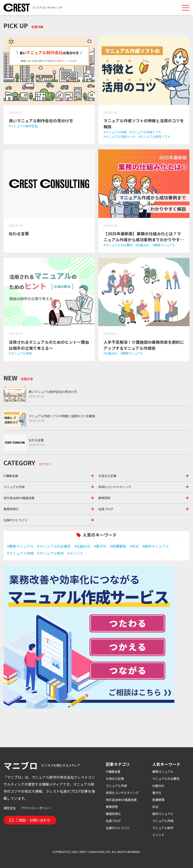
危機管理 (158, 800)
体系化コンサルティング (115, 487)
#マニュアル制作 (51, 553)
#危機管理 (118, 546)
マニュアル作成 (14, 487)
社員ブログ (106, 509)
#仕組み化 (82, 546)
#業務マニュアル (20, 546)
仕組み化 (158, 786)
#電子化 (100, 546)
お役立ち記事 (107, 476)
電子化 (157, 793)
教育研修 (104, 498)
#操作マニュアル (156, 546)
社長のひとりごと (16, 520)
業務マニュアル (163, 772)
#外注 (134, 546)
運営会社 (10, 808)
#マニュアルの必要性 (54, 546)
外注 (155, 807)
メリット (158, 835)
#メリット (75, 553)
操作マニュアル (163, 814)
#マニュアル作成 (20, 553)
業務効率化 (11, 509)
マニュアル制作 (163, 828)
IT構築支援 (11, 476)
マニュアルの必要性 (166, 779)
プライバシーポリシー (36, 808)
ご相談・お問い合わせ (30, 820)
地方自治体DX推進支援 (19, 498)
